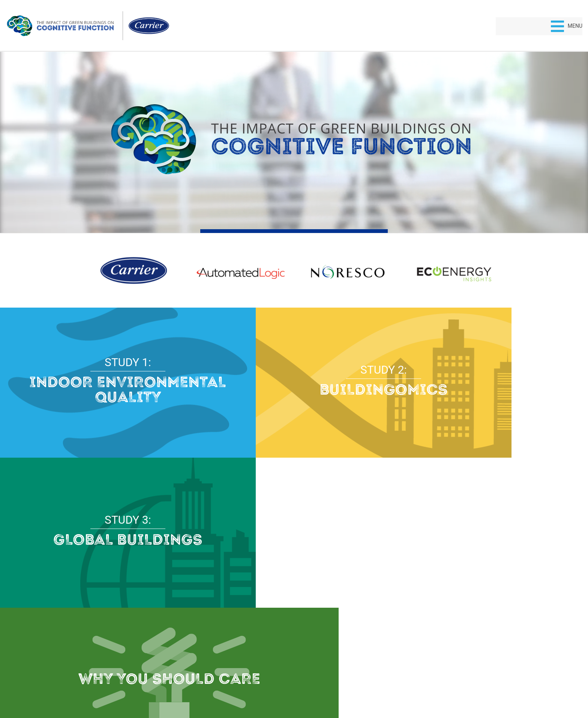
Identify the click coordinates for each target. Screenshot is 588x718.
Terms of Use (312, 686)
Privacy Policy (276, 686)
